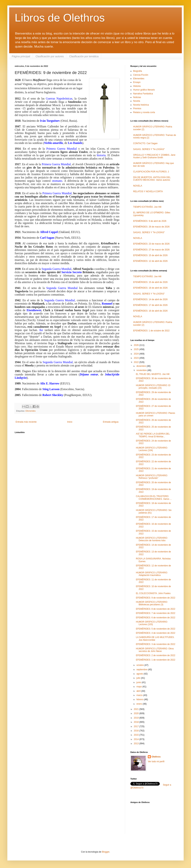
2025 (137, 349)
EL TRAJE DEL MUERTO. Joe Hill (153, 374)
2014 (137, 739)
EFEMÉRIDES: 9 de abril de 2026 (150, 221)
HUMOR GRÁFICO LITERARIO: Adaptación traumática (152, 574)
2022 (137, 362)
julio (139, 678)
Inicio (70, 422)
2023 (137, 358)
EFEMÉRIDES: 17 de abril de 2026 (150, 305)
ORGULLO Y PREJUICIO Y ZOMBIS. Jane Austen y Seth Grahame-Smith (154, 156)
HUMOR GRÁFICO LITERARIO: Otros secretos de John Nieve (155, 650)
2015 (137, 735)
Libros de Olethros (60, 18)
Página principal (21, 56)
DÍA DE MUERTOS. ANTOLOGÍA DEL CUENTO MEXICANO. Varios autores (152, 179)
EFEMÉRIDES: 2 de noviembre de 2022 (156, 655)
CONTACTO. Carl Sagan (145, 143)
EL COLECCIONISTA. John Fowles (153, 593)
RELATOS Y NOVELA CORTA (148, 191)
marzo (140, 695)
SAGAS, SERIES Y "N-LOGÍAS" (149, 149)
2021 (137, 709)
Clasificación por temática (84, 56)
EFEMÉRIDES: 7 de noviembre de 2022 (156, 613)
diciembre (142, 366)
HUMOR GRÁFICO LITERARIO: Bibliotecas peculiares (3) (152, 603)
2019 (137, 718)
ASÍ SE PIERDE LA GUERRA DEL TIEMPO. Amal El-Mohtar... (153, 435)
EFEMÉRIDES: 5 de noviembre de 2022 (156, 629)
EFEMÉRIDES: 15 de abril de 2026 (150, 255)
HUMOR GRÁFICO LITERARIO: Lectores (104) (152, 449)
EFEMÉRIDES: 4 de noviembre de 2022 (156, 633)
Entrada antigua (111, 422)
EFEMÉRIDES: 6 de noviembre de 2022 (156, 618)
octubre (140, 665)
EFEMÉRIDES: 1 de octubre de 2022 (151, 331)
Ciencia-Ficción (141, 75)
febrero (140, 699)
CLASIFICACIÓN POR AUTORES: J (151, 172)
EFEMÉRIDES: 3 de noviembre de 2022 (156, 644)
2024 (137, 354)
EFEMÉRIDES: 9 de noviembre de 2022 (156, 598)
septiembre (142, 670)
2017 (137, 726)
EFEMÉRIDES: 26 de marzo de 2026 (151, 227)
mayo (139, 687)
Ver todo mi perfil (156, 762)
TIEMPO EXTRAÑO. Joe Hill (147, 207)
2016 (137, 731)
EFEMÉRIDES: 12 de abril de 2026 (150, 261)
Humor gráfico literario (144, 90)
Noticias (137, 97)
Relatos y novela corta (144, 112)
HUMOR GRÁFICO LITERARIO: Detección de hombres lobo (152, 539)
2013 (137, 744)
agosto (140, 674)
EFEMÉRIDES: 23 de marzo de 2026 (151, 244)
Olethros (156, 757)
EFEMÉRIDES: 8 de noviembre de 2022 (156, 609)
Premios (137, 108)
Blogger (106, 852)
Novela (137, 101)
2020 (137, 713)
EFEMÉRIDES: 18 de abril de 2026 (150, 288)
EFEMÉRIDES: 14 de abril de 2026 (150, 299)
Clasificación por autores (50, 56)
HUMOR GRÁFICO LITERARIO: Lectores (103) (152, 623)
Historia (137, 86)
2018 (137, 722)
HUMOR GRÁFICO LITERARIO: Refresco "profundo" (152, 477)
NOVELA (138, 186)
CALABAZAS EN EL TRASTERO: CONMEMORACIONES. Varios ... (154, 498)
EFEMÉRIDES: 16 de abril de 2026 (150, 311)
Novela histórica (141, 105)
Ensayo (137, 82)
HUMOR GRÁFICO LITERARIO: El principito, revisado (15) (153, 387)
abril (139, 691)
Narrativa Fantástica (143, 94)
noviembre (142, 370)
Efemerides (31, 411)
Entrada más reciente (26, 422)
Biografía (138, 71)
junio (139, 682)
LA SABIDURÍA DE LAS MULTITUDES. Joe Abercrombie (155, 639)
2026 (137, 345)
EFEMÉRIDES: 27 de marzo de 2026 (151, 250)
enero (140, 704)
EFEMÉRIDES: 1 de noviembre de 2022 (156, 660)
